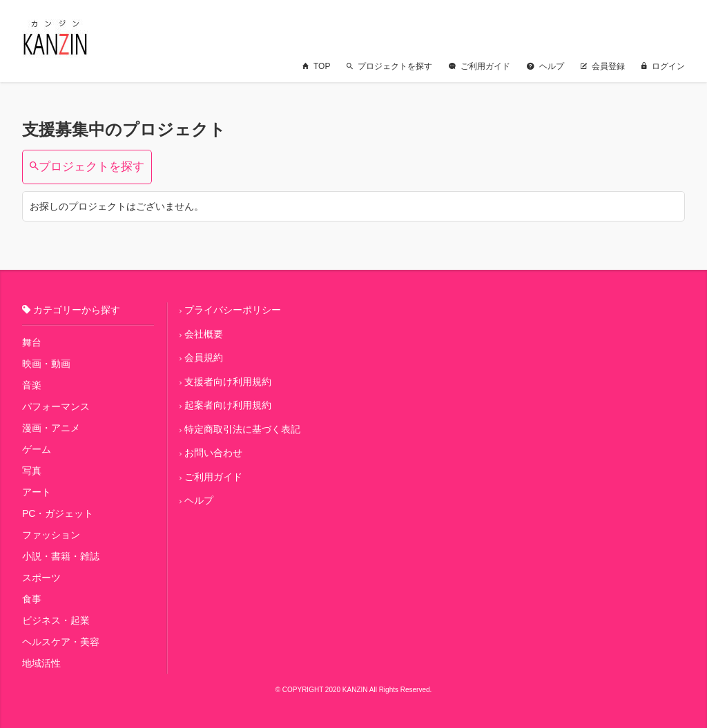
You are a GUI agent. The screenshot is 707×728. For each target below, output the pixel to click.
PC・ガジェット (58, 513)
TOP (316, 66)
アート (37, 492)
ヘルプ (545, 66)
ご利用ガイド (480, 66)
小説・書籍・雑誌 (61, 556)
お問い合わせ (213, 453)
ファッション (51, 535)
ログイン (663, 66)
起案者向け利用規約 (228, 405)
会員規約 (204, 357)
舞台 (32, 342)
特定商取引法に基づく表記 (242, 429)
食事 (32, 599)
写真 (32, 471)
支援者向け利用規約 (228, 382)
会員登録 (603, 66)
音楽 (32, 385)
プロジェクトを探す (389, 66)
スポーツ (41, 578)
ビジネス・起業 (56, 620)
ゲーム (37, 449)
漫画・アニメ (51, 428)
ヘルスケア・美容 (61, 642)
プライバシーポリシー (233, 310)
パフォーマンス (56, 406)
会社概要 (204, 334)
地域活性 (41, 663)
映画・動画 (46, 364)
